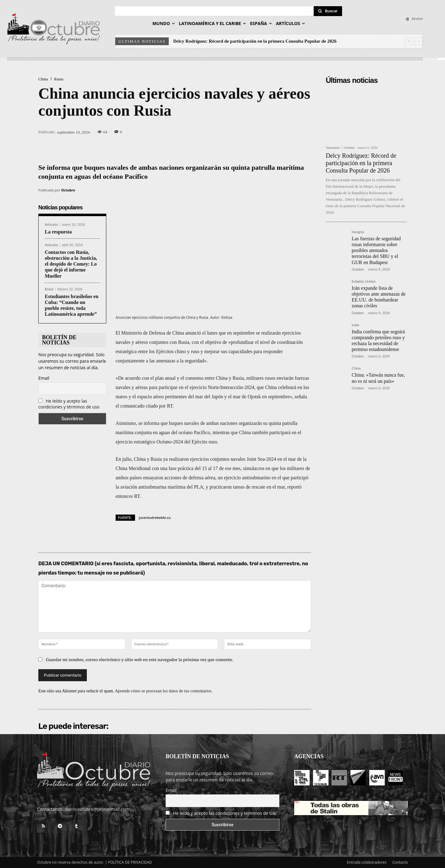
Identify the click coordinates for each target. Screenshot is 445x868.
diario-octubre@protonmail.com (97, 809)
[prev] (409, 41)
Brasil (49, 289)
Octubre (68, 190)
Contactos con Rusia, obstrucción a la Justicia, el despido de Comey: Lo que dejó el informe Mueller (71, 264)
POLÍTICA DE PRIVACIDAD (130, 862)
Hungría (358, 232)
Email (44, 378)
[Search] (328, 11)
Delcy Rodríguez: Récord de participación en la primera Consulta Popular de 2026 (255, 41)
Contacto (400, 862)
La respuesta (58, 232)
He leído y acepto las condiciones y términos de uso (69, 404)
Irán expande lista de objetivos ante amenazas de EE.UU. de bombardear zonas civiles (379, 297)
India (355, 325)
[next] (419, 41)
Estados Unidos (364, 282)
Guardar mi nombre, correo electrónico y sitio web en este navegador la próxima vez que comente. (140, 659)
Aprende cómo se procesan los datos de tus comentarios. (164, 691)
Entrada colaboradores (367, 862)
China (43, 79)
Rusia (59, 79)
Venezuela (333, 148)
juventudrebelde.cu (155, 517)
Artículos (51, 225)
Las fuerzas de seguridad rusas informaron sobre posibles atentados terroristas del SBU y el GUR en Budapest (376, 250)
